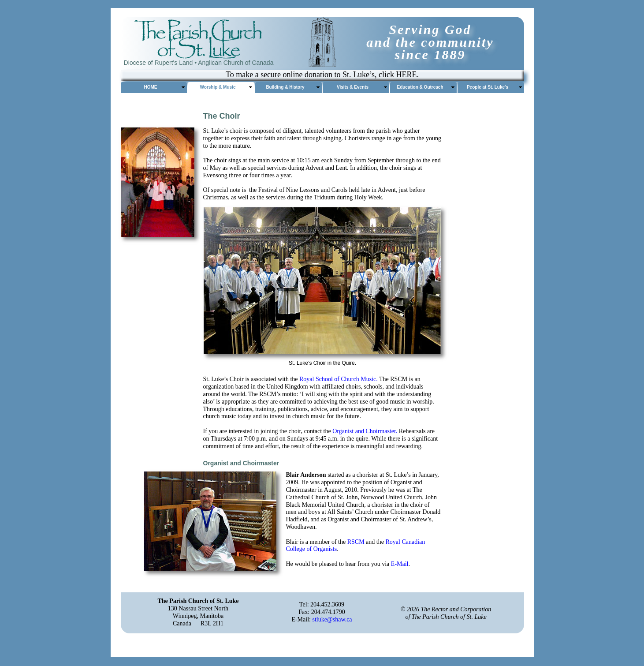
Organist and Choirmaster (364, 431)
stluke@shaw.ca (332, 619)
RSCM (356, 542)
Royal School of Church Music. (339, 379)
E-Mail (400, 564)
